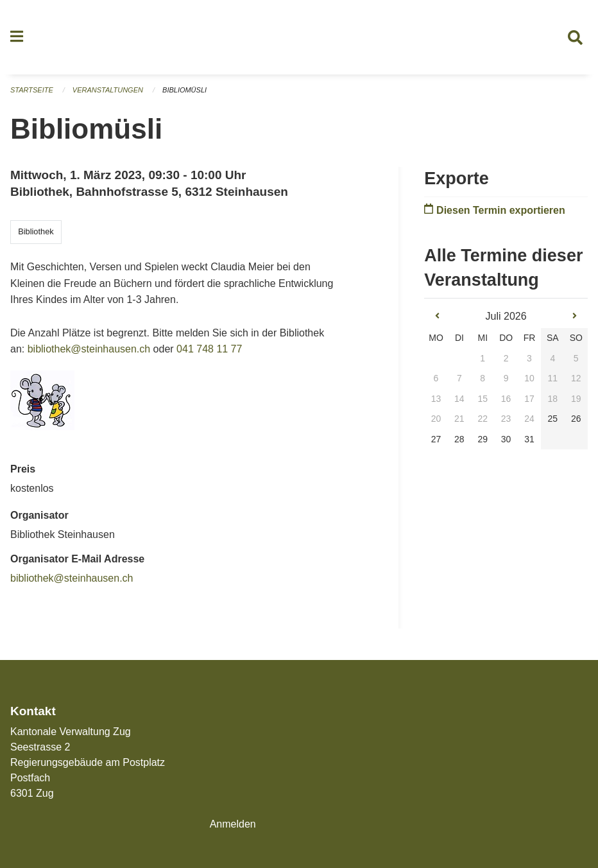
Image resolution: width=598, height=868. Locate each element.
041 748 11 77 (209, 349)
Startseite (32, 90)
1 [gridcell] (483, 358)
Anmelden (233, 824)
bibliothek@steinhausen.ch (89, 349)
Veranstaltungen (108, 90)
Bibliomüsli (184, 90)
